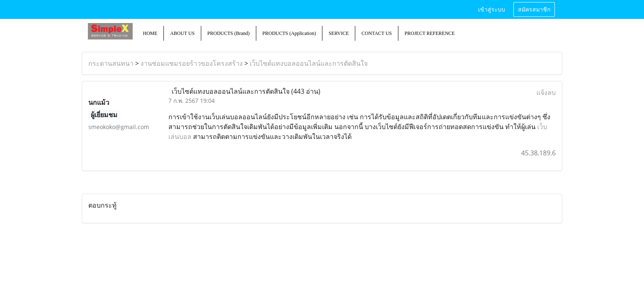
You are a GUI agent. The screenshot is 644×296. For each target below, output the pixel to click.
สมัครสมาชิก (534, 10)
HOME (150, 33)
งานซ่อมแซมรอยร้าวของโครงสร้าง (192, 63)
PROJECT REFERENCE (430, 33)
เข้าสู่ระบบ (492, 10)
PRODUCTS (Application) (289, 33)
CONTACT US (377, 33)
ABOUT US (182, 33)
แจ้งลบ (546, 92)
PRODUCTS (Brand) (229, 33)
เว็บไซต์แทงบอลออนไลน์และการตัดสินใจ (309, 63)
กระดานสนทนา (111, 63)
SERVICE (339, 33)
